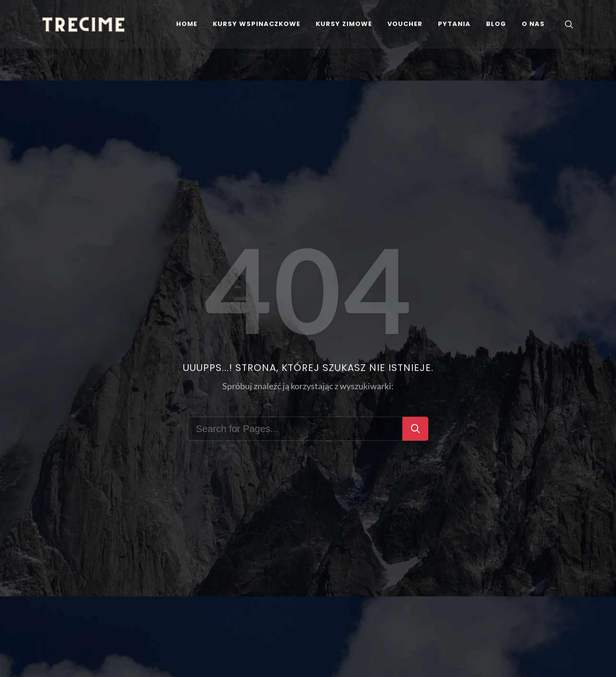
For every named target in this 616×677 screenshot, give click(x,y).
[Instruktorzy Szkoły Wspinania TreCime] (533, 24)
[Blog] (496, 24)
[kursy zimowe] (344, 24)
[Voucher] (405, 24)
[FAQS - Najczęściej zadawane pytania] (454, 24)
